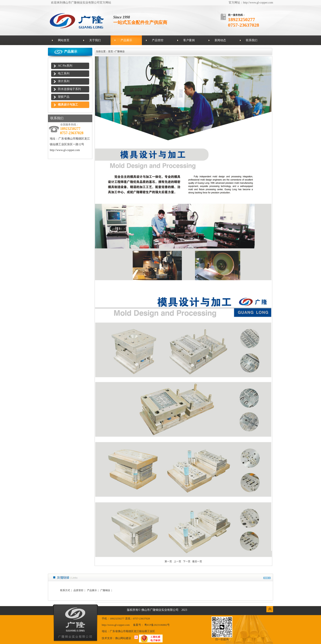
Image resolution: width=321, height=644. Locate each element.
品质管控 (78, 590)
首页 (111, 51)
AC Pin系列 (65, 66)
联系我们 (252, 40)
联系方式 (65, 590)
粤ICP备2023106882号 (157, 625)
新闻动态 (220, 40)
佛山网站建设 (123, 638)
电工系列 (64, 73)
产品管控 (158, 40)
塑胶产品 (64, 97)
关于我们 (95, 40)
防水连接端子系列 (69, 89)
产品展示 (126, 40)
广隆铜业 (120, 51)
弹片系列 (64, 81)
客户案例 (189, 40)
